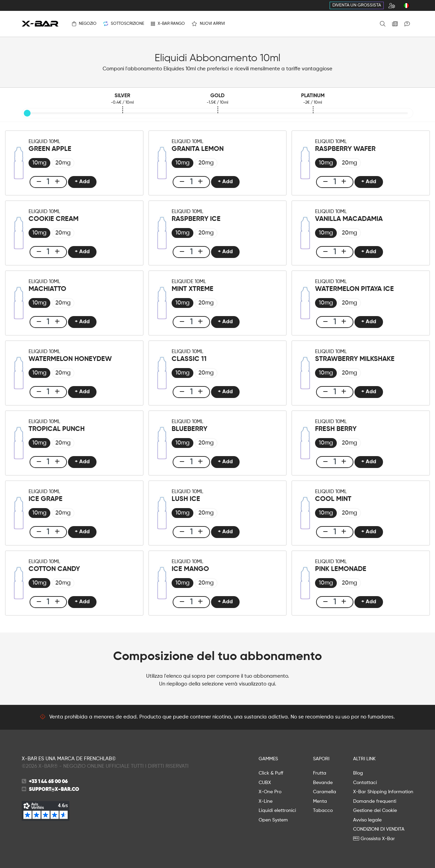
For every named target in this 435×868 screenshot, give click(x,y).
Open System (273, 820)
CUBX (265, 783)
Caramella (325, 792)
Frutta (320, 773)
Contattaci (365, 783)
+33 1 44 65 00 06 (48, 782)
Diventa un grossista (357, 5)
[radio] (39, 163)
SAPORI (321, 759)
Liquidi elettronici (277, 811)
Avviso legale (367, 820)
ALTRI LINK (364, 759)
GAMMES (268, 759)
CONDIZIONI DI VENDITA (379, 829)
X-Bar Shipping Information (383, 792)
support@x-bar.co (54, 789)
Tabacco (323, 811)
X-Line (266, 801)
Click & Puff (271, 773)
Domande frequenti (375, 801)
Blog (358, 773)
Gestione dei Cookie (375, 811)
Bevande (323, 783)
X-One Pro (270, 792)
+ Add (82, 182)
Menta (320, 801)
